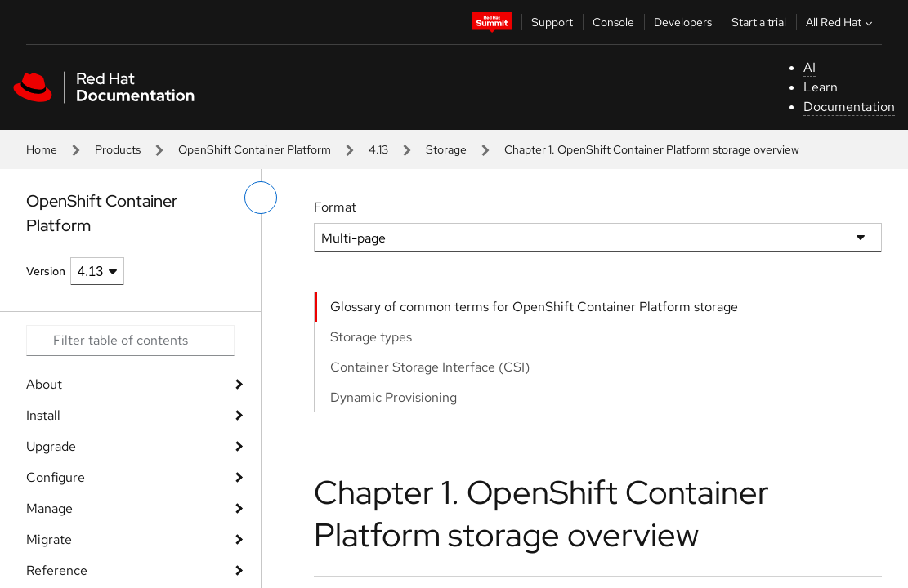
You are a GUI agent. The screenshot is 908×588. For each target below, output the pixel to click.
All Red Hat (841, 22)
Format (335, 207)
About (44, 384)
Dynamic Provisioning (394, 397)
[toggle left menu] (261, 198)
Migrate (49, 539)
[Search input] (130, 341)
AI (810, 67)
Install (43, 415)
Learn (821, 87)
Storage (446, 149)
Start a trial (759, 22)
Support (552, 22)
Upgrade (51, 446)
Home (42, 149)
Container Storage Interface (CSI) (430, 367)
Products (118, 149)
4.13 (378, 149)
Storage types (371, 337)
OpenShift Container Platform (255, 149)
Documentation (849, 107)
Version (46, 271)
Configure (56, 477)
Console (613, 22)
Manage (49, 508)
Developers (683, 22)
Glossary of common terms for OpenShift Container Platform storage (534, 307)
